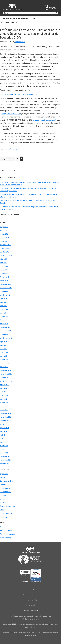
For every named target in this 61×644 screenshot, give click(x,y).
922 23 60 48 (16, 624)
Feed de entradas (6, 530)
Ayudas (2, 477)
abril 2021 (4, 442)
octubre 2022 (5, 377)
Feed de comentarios (8, 534)
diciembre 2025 (5, 245)
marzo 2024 (4, 316)
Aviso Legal (30, 605)
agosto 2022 (4, 385)
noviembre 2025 (6, 248)
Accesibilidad (31, 590)
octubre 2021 (5, 421)
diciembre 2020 (5, 456)
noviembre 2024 (6, 288)
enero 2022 (4, 410)
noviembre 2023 (6, 331)
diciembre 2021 (5, 413)
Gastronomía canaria (8, 506)
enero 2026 (4, 241)
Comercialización (6, 481)
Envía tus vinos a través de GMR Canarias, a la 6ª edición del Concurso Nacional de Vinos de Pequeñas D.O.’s (30, 34)
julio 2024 (3, 302)
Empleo (3, 495)
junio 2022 (4, 392)
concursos (4, 485)
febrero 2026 (5, 238)
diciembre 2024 (5, 284)
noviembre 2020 (6, 460)
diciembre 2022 (5, 370)
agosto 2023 (4, 342)
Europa (3, 499)
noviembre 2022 (6, 374)
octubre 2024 (5, 291)
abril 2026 (4, 230)
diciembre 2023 (5, 327)
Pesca (2, 510)
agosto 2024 (4, 299)
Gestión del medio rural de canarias (21, 18)
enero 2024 (4, 324)
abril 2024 (4, 313)
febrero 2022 (5, 406)
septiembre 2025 (6, 255)
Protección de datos (30, 595)
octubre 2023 (5, 334)
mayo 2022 (4, 395)
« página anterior (8, 159)
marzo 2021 (4, 446)
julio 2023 (3, 345)
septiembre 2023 (6, 338)
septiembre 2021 (6, 424)
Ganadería (4, 502)
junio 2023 (4, 349)
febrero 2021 (5, 449)
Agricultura (4, 474)
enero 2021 (4, 453)
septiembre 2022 (6, 381)
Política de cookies (30, 600)
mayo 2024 (4, 309)
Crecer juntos (5, 488)
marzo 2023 (4, 360)
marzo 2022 (4, 403)
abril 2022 (4, 399)
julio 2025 (3, 259)
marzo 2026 (4, 234)
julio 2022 (3, 388)
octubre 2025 (5, 252)
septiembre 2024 (6, 295)
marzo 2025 (4, 273)
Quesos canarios (6, 513)
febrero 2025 (5, 277)
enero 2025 (4, 281)
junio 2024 (4, 306)
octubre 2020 (5, 464)
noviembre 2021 (6, 417)
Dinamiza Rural (6, 492)
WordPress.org (5, 538)
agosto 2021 (4, 428)
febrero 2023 (5, 363)
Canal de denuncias (30, 610)
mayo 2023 (4, 352)
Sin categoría (15, 149)
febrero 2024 (5, 320)
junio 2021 (4, 435)
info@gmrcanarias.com (30, 619)
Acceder (3, 527)
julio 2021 (3, 431)
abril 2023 (4, 356)
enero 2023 (4, 367)
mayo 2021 (4, 438)
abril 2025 (4, 270)
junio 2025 (4, 263)
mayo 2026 (4, 227)
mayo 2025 (4, 266)
